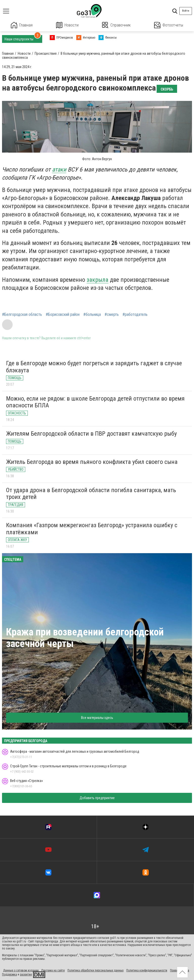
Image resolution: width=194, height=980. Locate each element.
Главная (22, 25)
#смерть (112, 315)
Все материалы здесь (97, 718)
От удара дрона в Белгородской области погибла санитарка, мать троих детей (91, 494)
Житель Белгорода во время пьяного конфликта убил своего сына (92, 462)
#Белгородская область (22, 315)
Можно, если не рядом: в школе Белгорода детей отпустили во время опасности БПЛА (95, 402)
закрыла (98, 280)
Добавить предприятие (97, 798)
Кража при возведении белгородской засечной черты (85, 638)
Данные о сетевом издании (21, 970)
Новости (67, 25)
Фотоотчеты (169, 25)
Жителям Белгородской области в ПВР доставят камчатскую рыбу (91, 434)
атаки (59, 170)
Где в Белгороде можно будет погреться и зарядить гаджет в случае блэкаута (94, 367)
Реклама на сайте (53, 970)
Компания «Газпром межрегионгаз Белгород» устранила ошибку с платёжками (92, 529)
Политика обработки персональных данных (95, 970)
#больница (92, 315)
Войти (186, 11)
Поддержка (9, 974)
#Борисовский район (63, 315)
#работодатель (135, 315)
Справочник (116, 25)
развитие (26, 974)
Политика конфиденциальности (147, 970)
